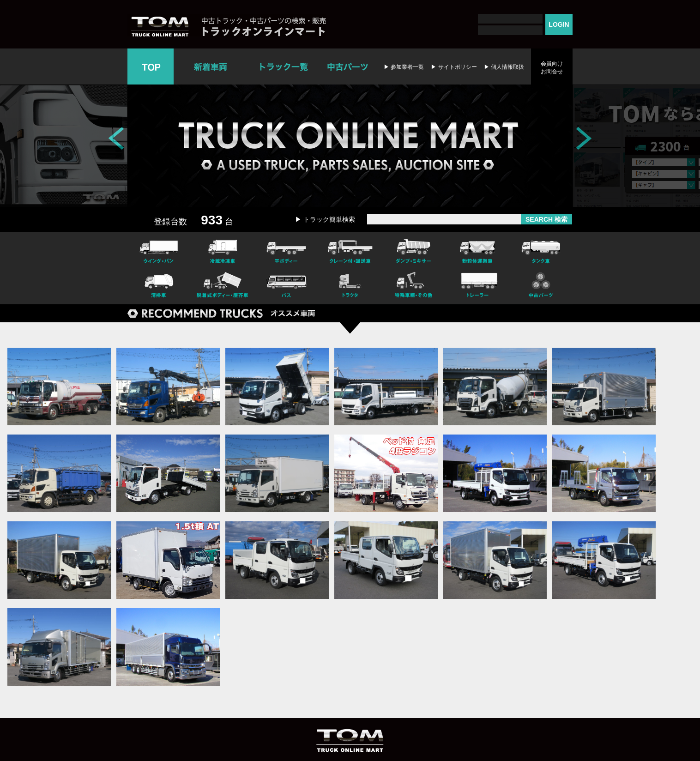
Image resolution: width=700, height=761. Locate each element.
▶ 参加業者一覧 (404, 67)
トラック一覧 (284, 66)
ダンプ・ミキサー (414, 250)
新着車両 (211, 66)
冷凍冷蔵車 (223, 250)
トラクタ (350, 286)
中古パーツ (347, 66)
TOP (151, 66)
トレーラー (477, 286)
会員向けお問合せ (552, 68)
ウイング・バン (159, 250)
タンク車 (541, 250)
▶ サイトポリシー (454, 67)
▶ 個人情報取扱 (504, 67)
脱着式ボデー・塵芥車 (223, 286)
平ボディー (286, 250)
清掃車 (159, 286)
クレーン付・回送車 (350, 250)
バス (286, 286)
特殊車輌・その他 (414, 286)
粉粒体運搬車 (477, 250)
